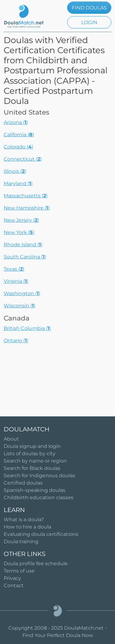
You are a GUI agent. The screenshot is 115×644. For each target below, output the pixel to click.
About (11, 439)
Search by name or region (35, 461)
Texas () (14, 269)
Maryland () (18, 183)
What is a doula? (24, 520)
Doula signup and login (32, 446)
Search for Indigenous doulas (39, 476)
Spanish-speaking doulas (34, 490)
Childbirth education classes (38, 498)
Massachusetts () (26, 196)
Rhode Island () (23, 245)
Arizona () (16, 122)
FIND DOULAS (89, 8)
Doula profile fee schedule (36, 563)
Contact (14, 585)
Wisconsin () (19, 306)
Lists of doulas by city (30, 454)
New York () (19, 232)
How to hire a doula (27, 527)
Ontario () (16, 340)
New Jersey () (21, 220)
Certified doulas (23, 483)
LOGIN (89, 22)
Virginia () (16, 281)
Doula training (21, 542)
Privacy (12, 578)
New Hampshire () (27, 208)
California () (19, 135)
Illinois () (15, 171)
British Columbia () (27, 328)
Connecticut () (23, 159)
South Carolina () (25, 257)
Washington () (22, 293)
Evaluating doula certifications (41, 534)
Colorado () (18, 147)
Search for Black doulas (32, 468)
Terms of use (19, 571)
